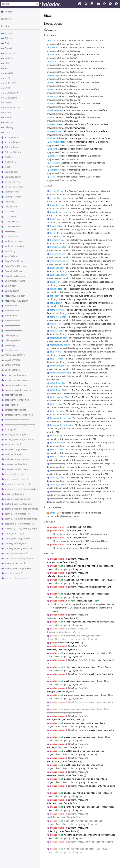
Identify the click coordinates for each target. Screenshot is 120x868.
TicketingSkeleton (13, 340)
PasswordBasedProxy (15, 296)
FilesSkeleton (11, 207)
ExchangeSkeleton (13, 197)
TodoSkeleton (11, 350)
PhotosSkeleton (12, 311)
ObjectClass (107, 566)
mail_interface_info (13, 454)
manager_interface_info (16, 464)
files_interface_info (13, 444)
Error (53, 513)
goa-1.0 (8, 19)
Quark (61, 643)
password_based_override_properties (23, 529)
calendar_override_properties (19, 390)
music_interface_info (14, 494)
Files (7, 63)
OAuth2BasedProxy (14, 261)
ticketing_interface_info (15, 563)
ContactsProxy (11, 172)
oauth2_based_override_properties (21, 509)
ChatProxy (9, 157)
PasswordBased (12, 108)
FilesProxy (9, 202)
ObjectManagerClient (15, 281)
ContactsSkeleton (13, 177)
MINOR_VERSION (12, 370)
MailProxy (9, 212)
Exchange (9, 58)
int (67, 527)
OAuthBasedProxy (13, 271)
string (72, 601)
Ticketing (9, 127)
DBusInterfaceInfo (78, 559)
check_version (11, 405)
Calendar (9, 38)
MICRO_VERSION (12, 365)
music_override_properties (17, 499)
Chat (7, 43)
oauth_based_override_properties (21, 519)
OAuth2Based (11, 93)
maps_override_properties (17, 479)
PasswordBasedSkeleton (16, 301)
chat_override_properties (17, 400)
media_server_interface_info (18, 484)
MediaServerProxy (13, 241)
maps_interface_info (14, 474)
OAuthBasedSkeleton (15, 276)
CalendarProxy (12, 147)
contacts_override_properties (19, 415)
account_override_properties (18, 380)
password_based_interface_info (20, 524)
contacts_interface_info (15, 410)
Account (8, 33)
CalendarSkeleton (13, 152)
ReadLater (9, 122)
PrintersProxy (11, 316)
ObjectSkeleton (12, 291)
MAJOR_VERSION (12, 360)
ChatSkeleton (11, 162)
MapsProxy (10, 231)
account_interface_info (15, 375)
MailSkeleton (11, 217)
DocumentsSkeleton (14, 187)
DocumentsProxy (13, 182)
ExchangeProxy (12, 192)
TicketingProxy (11, 335)
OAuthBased (11, 98)
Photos (8, 113)
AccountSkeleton (12, 142)
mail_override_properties (17, 459)
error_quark (10, 430)
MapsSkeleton (11, 236)
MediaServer (11, 83)
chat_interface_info (13, 395)
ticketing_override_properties (19, 568)
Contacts (9, 48)
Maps (7, 78)
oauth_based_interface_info (18, 514)
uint (61, 566)
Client (7, 167)
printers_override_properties (18, 549)
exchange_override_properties (19, 439)
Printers (8, 118)
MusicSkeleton (11, 256)
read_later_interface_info (16, 553)
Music (7, 88)
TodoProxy (10, 345)
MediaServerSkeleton (15, 246)
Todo (7, 132)
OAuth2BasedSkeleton (15, 266)
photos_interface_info (15, 534)
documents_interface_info (17, 420)
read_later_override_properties (19, 558)
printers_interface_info (15, 544)
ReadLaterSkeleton (13, 330)
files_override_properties (17, 449)
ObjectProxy (10, 286)
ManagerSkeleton (13, 226)
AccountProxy (11, 137)
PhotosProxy (11, 306)
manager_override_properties (19, 469)
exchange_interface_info (16, 435)
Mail (7, 68)
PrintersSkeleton (12, 321)
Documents (10, 53)
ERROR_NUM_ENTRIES (15, 355)
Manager (9, 73)
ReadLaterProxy (12, 325)
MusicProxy (10, 251)
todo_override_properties (17, 578)
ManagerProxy (11, 221)
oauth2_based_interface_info (18, 504)
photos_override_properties (18, 539)
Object (8, 103)
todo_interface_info (14, 573)
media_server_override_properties (21, 489)
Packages (9, 11)
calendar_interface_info (16, 385)
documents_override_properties (20, 425)
